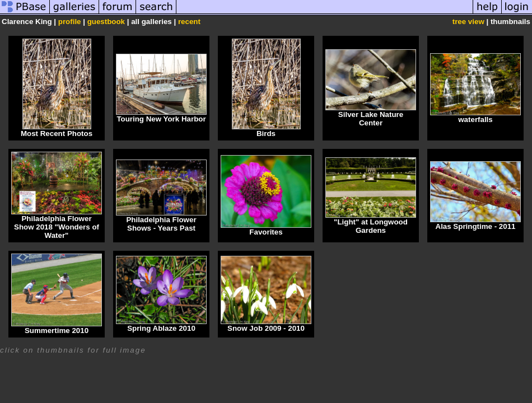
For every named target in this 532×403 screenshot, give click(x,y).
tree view (468, 22)
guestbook (106, 22)
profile (70, 22)
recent (189, 22)
